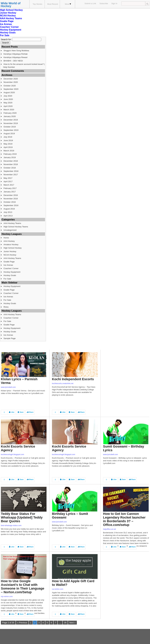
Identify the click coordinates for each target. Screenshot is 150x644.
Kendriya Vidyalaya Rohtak (16, 54)
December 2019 (11, 120)
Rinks (6, 307)
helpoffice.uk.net (109, 529)
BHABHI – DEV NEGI (13, 61)
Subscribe (104, 3)
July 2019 (8, 137)
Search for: (6, 39)
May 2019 (8, 144)
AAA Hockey (9, 241)
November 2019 (11, 123)
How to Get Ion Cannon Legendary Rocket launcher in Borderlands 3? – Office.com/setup (124, 519)
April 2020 (8, 106)
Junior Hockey (8, 13)
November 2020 (11, 82)
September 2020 (11, 89)
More (68, 4)
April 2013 (8, 216)
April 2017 (8, 181)
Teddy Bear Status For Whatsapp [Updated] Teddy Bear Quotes (22, 517)
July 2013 (8, 212)
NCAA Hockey (8, 16)
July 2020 (8, 96)
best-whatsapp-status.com (11, 525)
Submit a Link (90, 3)
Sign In (114, 3)
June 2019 (8, 140)
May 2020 (8, 103)
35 (65, 623)
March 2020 (9, 110)
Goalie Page (7, 21)
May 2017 (8, 178)
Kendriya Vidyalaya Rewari (16, 57)
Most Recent (53, 4)
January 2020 (10, 116)
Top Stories (37, 4)
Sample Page (10, 338)
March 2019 (9, 151)
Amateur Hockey (11, 245)
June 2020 (8, 99)
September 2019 (11, 130)
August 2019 (9, 134)
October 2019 (10, 127)
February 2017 (10, 188)
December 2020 (11, 79)
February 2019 (10, 154)
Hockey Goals (8, 33)
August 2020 (9, 92)
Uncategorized (10, 230)
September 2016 (11, 205)
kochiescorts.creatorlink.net (63, 383)
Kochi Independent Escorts (73, 379)
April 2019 (8, 147)
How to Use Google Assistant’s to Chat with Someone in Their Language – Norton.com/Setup (23, 587)
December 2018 (11, 161)
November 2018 (11, 164)
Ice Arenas (6, 24)
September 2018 (11, 171)
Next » (72, 623)
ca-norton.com (58, 589)
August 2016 (9, 209)
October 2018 (10, 168)
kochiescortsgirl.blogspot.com (12, 454)
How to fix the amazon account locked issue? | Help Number (24, 66)
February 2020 (10, 113)
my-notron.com (7, 596)
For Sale (5, 35)
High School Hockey (11, 10)
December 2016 (11, 195)
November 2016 (11, 199)
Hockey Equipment (11, 30)
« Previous (22, 623)
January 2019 (10, 157)
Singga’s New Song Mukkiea (16, 51)
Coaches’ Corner (9, 27)
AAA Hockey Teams (11, 18)
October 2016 (10, 202)
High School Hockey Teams (16, 227)
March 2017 (9, 185)
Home (6, 238)
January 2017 (10, 192)
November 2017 (11, 175)
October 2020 (10, 86)
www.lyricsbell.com (8, 387)
